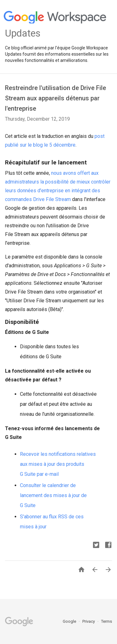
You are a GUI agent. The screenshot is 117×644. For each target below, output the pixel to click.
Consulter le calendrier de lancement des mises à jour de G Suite (53, 495)
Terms (107, 621)
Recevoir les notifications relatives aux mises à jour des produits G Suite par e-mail (58, 464)
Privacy (89, 621)
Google (70, 621)
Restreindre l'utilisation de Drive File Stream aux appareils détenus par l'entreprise (56, 98)
